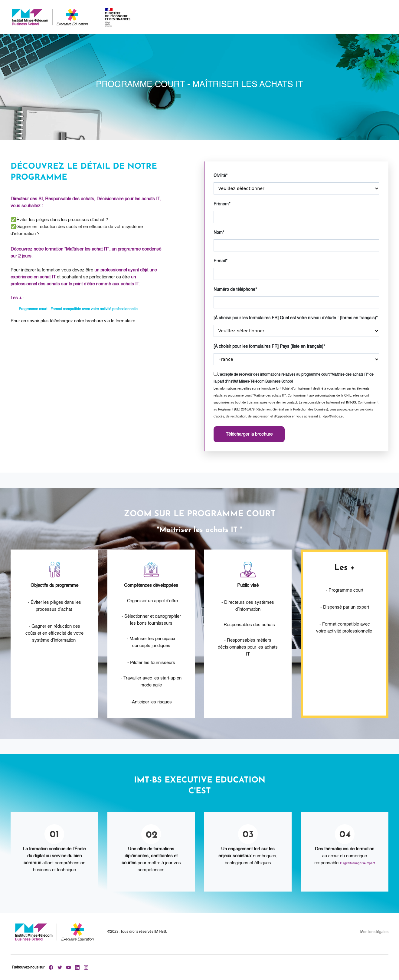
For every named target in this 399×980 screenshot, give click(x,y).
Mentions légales (374, 932)
